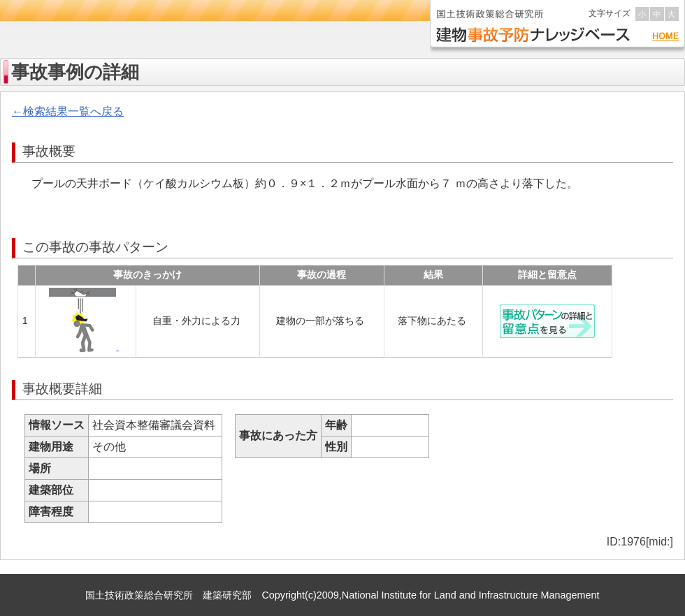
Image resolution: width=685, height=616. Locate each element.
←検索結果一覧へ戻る (68, 111)
